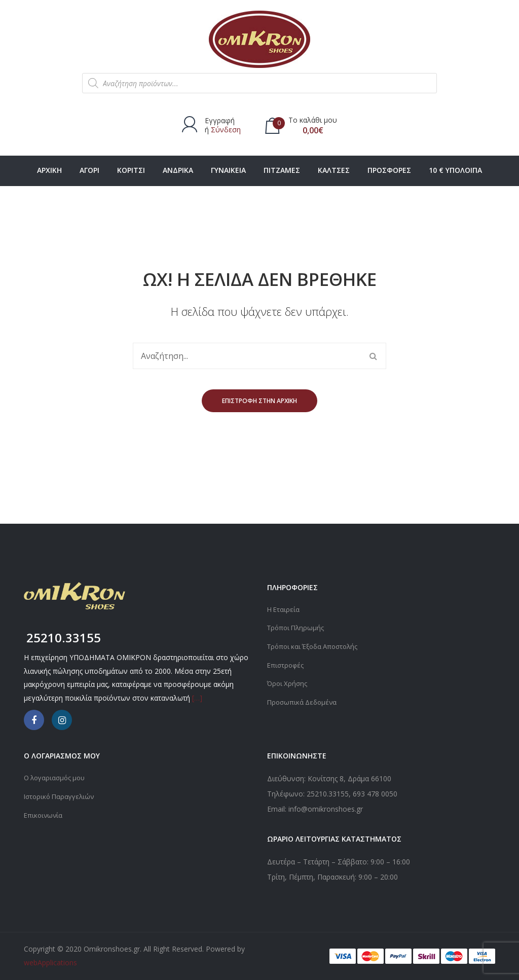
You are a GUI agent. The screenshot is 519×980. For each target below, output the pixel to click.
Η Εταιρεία (284, 609)
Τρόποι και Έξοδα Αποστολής (316, 646)
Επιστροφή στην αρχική (259, 401)
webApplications (50, 963)
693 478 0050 (375, 794)
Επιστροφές (287, 664)
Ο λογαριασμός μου (57, 777)
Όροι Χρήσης (288, 682)
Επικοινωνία (44, 814)
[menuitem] (49, 171)
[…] (197, 698)
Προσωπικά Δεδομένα (304, 700)
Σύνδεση (226, 130)
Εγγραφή (220, 120)
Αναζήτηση (373, 356)
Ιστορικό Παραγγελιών (61, 796)
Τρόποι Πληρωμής (297, 627)
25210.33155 (328, 794)
